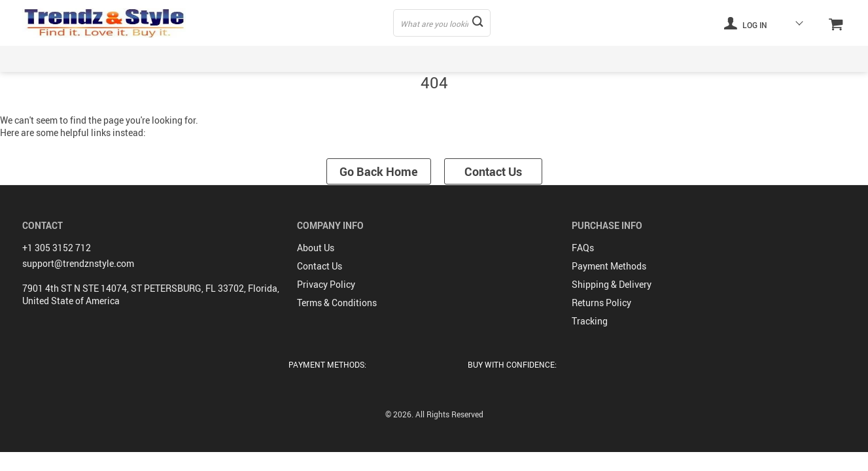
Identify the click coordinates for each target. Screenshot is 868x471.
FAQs (583, 248)
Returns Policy (601, 303)
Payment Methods (609, 266)
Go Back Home (379, 171)
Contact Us (493, 171)
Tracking (590, 321)
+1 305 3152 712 (57, 248)
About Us (316, 248)
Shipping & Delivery (612, 284)
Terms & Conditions (337, 303)
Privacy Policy (326, 284)
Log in (746, 23)
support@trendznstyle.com (78, 263)
